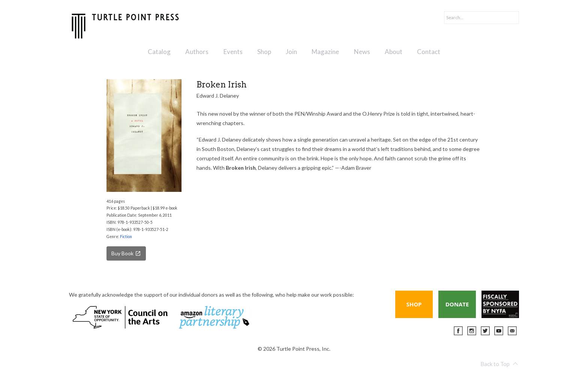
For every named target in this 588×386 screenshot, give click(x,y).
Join (291, 52)
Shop (264, 52)
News (362, 52)
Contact (429, 52)
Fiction (126, 237)
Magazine (325, 52)
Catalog (159, 52)
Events (233, 52)
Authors (197, 52)
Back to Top (499, 364)
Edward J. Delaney (218, 96)
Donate (457, 304)
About (394, 52)
